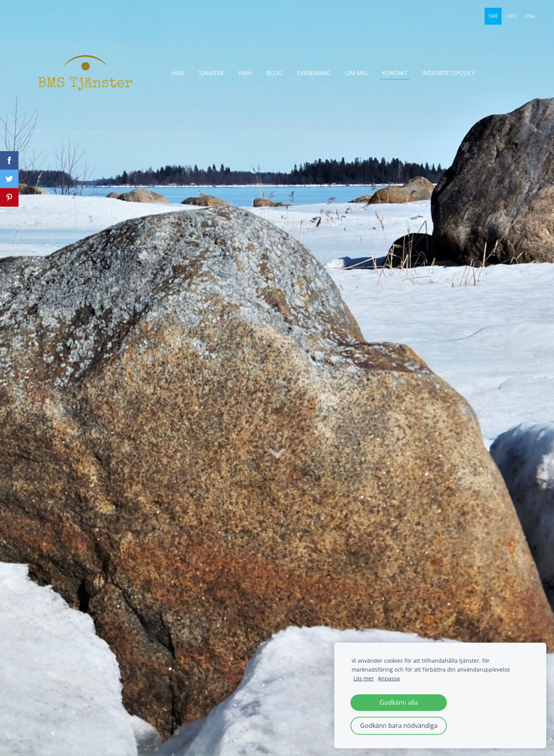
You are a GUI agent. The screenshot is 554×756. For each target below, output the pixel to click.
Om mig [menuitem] (356, 73)
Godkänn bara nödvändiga (399, 726)
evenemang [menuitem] (314, 73)
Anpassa (389, 678)
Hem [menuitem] (178, 73)
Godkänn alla (399, 702)
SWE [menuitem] (493, 16)
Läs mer (364, 678)
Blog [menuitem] (274, 73)
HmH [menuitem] (245, 73)
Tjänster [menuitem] (211, 73)
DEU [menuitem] (512, 16)
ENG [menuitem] (530, 16)
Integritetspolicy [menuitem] (449, 73)
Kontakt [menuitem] (395, 73)
